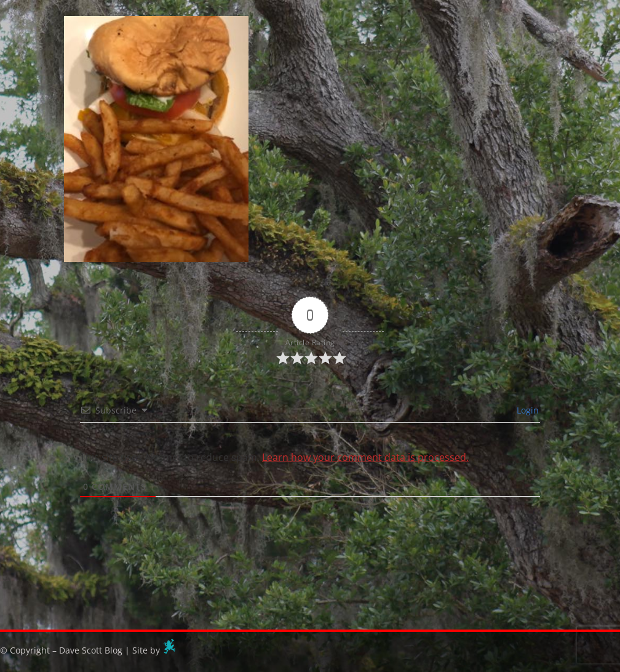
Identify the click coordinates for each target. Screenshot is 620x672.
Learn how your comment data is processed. (365, 457)
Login (527, 410)
